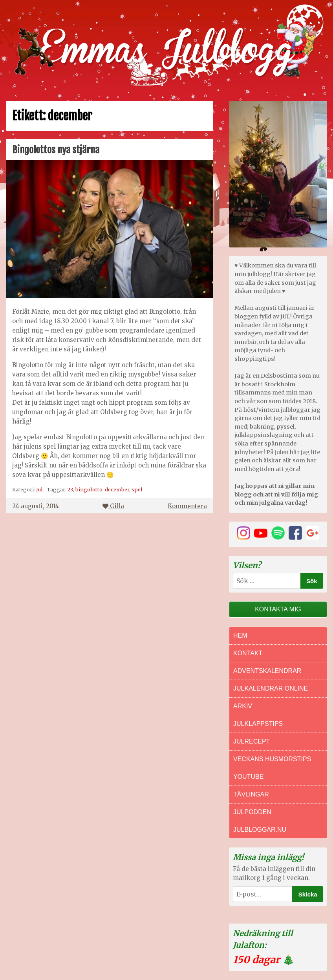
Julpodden (252, 812)
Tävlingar (251, 794)
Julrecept (252, 741)
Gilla (113, 506)
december (117, 489)
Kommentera (187, 506)
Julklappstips (258, 724)
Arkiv (243, 706)
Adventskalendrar (267, 671)
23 (70, 489)
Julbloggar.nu (260, 830)
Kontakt (248, 653)
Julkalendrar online (271, 688)
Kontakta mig (278, 609)
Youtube (248, 777)
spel (137, 489)
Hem (240, 635)
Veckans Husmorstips (272, 759)
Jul (39, 489)
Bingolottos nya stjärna (56, 150)
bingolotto (89, 489)
